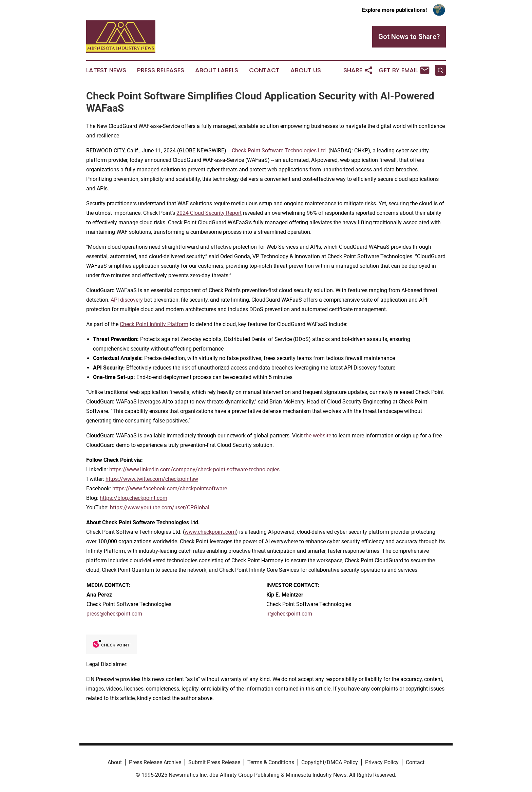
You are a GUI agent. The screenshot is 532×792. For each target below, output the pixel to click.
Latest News (106, 70)
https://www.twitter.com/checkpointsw (152, 479)
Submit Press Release (214, 762)
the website (318, 436)
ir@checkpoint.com (289, 614)
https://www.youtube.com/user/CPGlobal (160, 507)
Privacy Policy (382, 762)
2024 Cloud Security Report (209, 213)
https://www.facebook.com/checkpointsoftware (170, 488)
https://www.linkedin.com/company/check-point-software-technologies (194, 469)
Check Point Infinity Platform (154, 324)
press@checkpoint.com (114, 614)
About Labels (217, 70)
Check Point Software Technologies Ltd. (279, 150)
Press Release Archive (155, 762)
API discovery (127, 300)
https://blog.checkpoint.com (134, 498)
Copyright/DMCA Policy (330, 762)
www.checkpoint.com (210, 532)
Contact (264, 70)
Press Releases (161, 70)
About (115, 762)
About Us (306, 70)
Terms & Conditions (271, 762)
